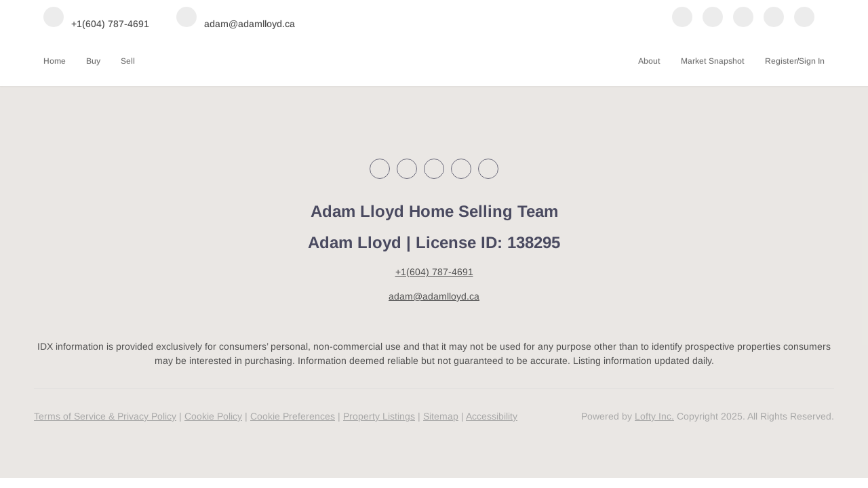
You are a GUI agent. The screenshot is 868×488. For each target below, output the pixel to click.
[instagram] (743, 18)
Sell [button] (128, 61)
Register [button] (781, 61)
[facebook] (682, 18)
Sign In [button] (812, 61)
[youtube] (774, 18)
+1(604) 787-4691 (434, 272)
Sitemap (441, 416)
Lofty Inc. (654, 416)
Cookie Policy (213, 416)
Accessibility (492, 416)
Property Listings (379, 416)
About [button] (649, 61)
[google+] (804, 18)
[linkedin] (713, 18)
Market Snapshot (713, 61)
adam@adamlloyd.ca (434, 296)
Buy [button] (93, 61)
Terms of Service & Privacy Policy (105, 416)
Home (55, 61)
